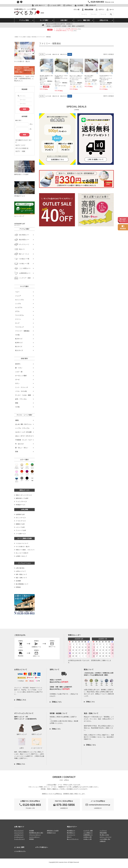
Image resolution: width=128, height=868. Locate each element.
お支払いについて (21, 571)
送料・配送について (21, 574)
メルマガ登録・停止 (105, 839)
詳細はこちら (21, 700)
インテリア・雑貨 (88, 831)
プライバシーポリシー (35, 835)
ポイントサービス (21, 518)
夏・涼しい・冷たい (22, 448)
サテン (17, 383)
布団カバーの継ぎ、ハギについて (25, 550)
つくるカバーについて (22, 543)
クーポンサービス (21, 521)
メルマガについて (19, 835)
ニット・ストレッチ (22, 387)
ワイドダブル (19, 315)
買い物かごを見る (104, 835)
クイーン (18, 319)
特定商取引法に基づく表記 (36, 833)
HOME (16, 37)
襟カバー (40, 37)
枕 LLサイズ (19, 350)
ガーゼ (17, 380)
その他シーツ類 (87, 839)
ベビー (17, 292)
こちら (79, 29)
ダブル (17, 311)
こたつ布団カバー (88, 833)
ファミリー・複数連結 (22, 331)
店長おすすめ (104, 20)
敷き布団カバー (71, 833)
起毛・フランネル (21, 399)
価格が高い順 (63, 54)
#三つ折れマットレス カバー (23, 141)
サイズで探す (44, 20)
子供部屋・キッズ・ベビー (24, 440)
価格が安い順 (56, 54)
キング (17, 323)
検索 (24, 109)
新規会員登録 (103, 833)
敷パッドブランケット (73, 839)
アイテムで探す (24, 20)
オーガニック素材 (21, 376)
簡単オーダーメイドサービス (24, 495)
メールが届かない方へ (20, 851)
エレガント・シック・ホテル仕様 (23, 432)
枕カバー (69, 837)
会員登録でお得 (20, 514)
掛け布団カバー (71, 831)
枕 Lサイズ (19, 347)
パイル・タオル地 (21, 391)
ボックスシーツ (71, 835)
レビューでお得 (20, 527)
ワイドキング (19, 327)
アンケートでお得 (21, 530)
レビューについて (19, 833)
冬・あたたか (19, 444)
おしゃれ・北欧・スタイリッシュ (23, 424)
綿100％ (18, 364)
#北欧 (23, 151)
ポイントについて (19, 831)
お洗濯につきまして (21, 556)
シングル (18, 304)
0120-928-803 (97, 2)
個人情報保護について (22, 584)
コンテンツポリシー (34, 837)
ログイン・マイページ (106, 837)
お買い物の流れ (20, 568)
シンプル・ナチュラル (22, 428)
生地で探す (64, 20)
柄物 (17, 403)
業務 (17, 452)
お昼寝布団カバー (88, 835)
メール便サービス (21, 534)
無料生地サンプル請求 (22, 498)
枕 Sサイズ (19, 339)
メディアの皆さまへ (42, 847)
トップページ (103, 831)
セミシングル (19, 300)
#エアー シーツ (20, 145)
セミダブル (19, 307)
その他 (17, 335)
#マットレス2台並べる (22, 148)
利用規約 (18, 587)
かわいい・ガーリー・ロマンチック (24, 436)
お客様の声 (103, 841)
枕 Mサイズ (19, 343)
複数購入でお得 (20, 524)
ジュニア (18, 296)
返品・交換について (21, 578)
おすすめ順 (48, 54)
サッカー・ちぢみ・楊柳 (23, 395)
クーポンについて (19, 837)
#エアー (18, 151)
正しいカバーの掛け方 (22, 553)
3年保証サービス (21, 505)
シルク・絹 (19, 372)
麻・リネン (19, 368)
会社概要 (18, 581)
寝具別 (17, 420)
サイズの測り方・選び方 (23, 547)
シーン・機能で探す (84, 20)
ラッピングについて (19, 839)
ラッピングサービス (21, 501)
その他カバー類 (32, 37)
